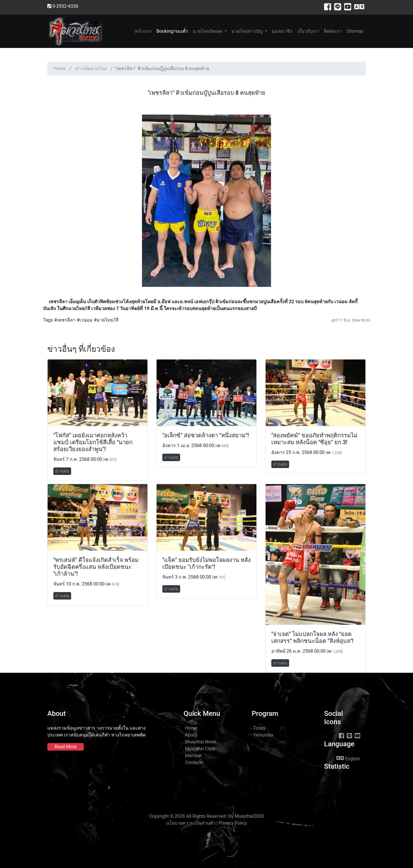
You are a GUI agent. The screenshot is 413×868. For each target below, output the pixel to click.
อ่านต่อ (62, 471)
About (191, 735)
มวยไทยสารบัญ (248, 31)
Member (193, 756)
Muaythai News (201, 742)
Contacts (194, 762)
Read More (66, 747)
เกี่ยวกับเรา (308, 31)
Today (259, 728)
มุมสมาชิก (282, 31)
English (348, 758)
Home (60, 68)
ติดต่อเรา (333, 31)
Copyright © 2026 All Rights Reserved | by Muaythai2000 (206, 816)
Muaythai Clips (200, 749)
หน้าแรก (144, 31)
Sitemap (355, 31)
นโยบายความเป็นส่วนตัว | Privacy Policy (206, 823)
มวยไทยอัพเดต (208, 31)
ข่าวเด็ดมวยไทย (91, 68)
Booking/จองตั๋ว (172, 31)
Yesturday (263, 735)
